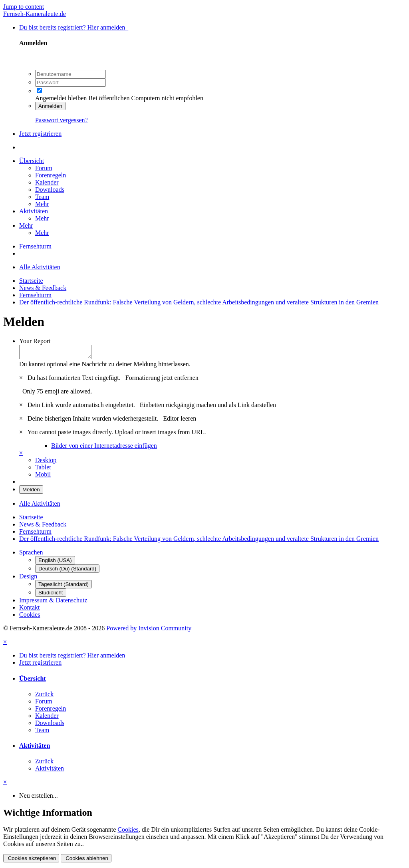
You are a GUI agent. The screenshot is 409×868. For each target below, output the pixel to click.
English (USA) (55, 563)
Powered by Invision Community (149, 631)
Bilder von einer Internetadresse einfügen (104, 448)
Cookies (30, 617)
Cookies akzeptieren (31, 861)
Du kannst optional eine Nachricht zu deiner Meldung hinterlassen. (105, 366)
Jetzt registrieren (40, 134)
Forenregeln (51, 175)
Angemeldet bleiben (61, 98)
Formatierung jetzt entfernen (162, 380)
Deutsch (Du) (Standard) (67, 571)
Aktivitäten (34, 211)
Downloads (50, 190)
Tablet (43, 470)
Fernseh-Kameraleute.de (35, 14)
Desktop (46, 462)
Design (28, 579)
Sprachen (31, 555)
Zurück (44, 696)
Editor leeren (180, 421)
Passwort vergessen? (62, 120)
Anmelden (50, 106)
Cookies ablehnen (86, 861)
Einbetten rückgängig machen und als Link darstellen (208, 407)
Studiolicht (51, 595)
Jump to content (24, 7)
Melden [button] (31, 492)
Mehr (42, 204)
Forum (44, 168)
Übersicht (32, 161)
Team (42, 197)
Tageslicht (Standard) (64, 587)
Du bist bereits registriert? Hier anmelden (74, 27)
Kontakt (30, 610)
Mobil (43, 477)
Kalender (47, 182)
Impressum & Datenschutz (53, 603)
